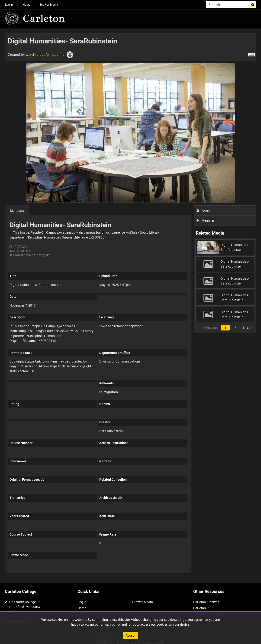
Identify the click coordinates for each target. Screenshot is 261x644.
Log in (9, 4)
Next (248, 328)
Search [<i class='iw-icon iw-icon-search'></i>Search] (253, 4)
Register (205, 220)
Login (204, 210)
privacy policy (111, 624)
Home (26, 4)
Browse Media (49, 4)
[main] (130, 306)
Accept (130, 635)
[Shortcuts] (251, 54)
